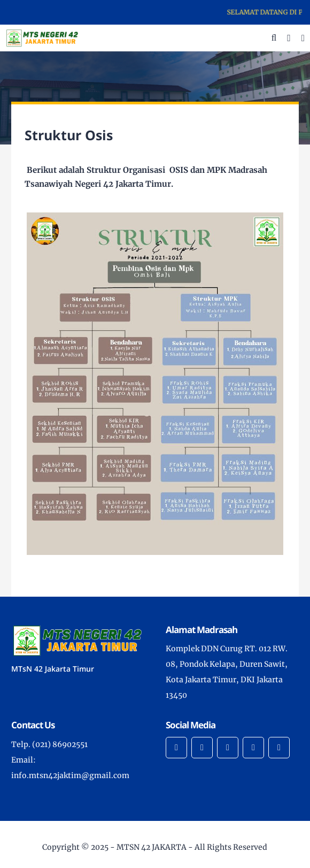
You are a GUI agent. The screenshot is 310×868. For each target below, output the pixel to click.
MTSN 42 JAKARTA (152, 847)
